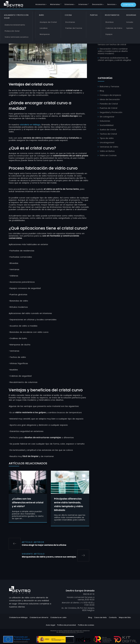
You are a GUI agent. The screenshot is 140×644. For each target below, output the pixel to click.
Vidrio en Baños (107, 151)
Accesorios (40, 4)
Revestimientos (112, 15)
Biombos (110, 22)
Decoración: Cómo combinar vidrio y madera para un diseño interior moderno (113, 51)
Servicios (111, 4)
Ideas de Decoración (110, 99)
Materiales (55, 4)
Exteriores (69, 4)
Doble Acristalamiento (15, 25)
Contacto (128, 5)
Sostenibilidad (107, 125)
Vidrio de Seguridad (127, 15)
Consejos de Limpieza (110, 95)
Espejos (109, 34)
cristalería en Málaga (30, 125)
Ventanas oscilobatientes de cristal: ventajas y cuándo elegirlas (114, 59)
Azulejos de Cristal (48, 22)
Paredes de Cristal (109, 104)
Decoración (97, 4)
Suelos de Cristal (108, 130)
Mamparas (45, 34)
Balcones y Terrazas (109, 86)
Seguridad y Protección (111, 112)
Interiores (83, 4)
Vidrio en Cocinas (108, 155)
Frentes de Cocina (74, 28)
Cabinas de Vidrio (114, 28)
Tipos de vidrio (107, 138)
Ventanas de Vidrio (109, 147)
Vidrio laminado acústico (17, 37)
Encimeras (70, 22)
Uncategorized (107, 142)
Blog (102, 91)
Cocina (68, 15)
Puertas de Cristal (108, 108)
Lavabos (44, 28)
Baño (42, 15)
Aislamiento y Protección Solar (16, 17)
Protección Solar (12, 31)
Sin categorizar (107, 117)
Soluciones (105, 121)
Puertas (94, 15)
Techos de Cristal (108, 134)
